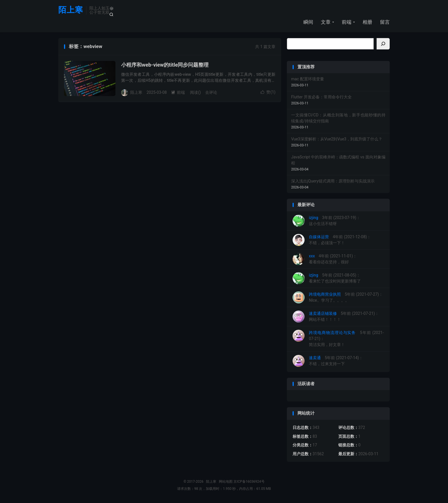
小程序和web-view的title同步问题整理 (165, 65)
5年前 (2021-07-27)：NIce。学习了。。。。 (338, 298)
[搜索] (383, 44)
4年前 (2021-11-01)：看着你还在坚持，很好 (325, 259)
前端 (347, 22)
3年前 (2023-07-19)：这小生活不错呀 (326, 221)
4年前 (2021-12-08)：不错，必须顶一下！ (332, 240)
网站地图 (226, 482)
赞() (268, 92)
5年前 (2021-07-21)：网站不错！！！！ (336, 317)
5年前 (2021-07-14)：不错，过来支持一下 (328, 361)
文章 (326, 22)
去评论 (211, 93)
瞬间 (308, 22)
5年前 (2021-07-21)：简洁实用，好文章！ (338, 339)
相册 (367, 22)
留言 (385, 22)
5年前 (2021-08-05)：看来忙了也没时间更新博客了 (327, 279)
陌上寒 (71, 10)
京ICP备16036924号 (249, 482)
